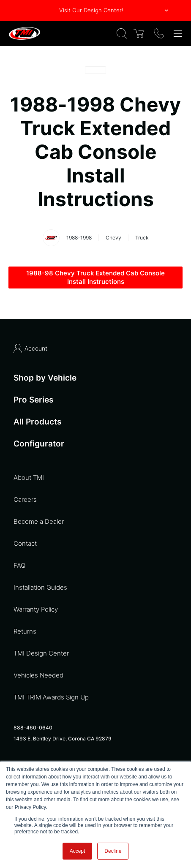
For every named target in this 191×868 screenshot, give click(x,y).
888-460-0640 (33, 728)
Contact (25, 543)
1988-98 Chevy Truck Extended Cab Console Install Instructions (95, 277)
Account (30, 348)
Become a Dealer (39, 521)
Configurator (39, 444)
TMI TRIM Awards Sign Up (51, 697)
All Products (37, 422)
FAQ (19, 565)
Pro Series (33, 400)
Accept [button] (78, 851)
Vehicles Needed (38, 675)
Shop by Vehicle (45, 378)
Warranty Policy (36, 609)
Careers (25, 499)
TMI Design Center (41, 653)
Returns (25, 631)
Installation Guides (40, 587)
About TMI (29, 478)
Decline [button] (113, 851)
